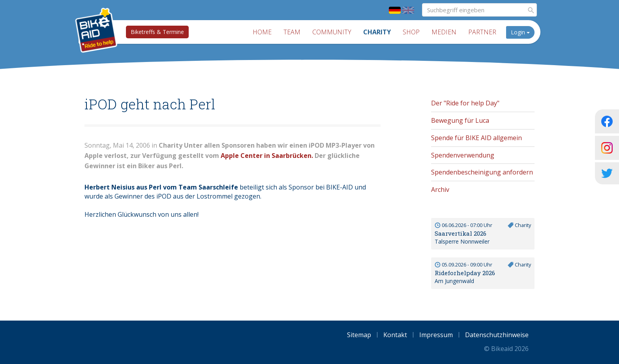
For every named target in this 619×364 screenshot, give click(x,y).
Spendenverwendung (463, 155)
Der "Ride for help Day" (465, 103)
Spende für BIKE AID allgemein (476, 138)
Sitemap (359, 335)
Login (520, 32)
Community (332, 32)
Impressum (436, 335)
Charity (377, 32)
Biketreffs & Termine (157, 32)
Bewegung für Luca (460, 120)
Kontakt (395, 335)
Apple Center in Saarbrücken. (267, 156)
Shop (411, 32)
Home (262, 32)
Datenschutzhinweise (497, 335)
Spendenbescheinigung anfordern (482, 172)
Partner (482, 32)
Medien (444, 32)
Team (292, 32)
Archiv (440, 190)
